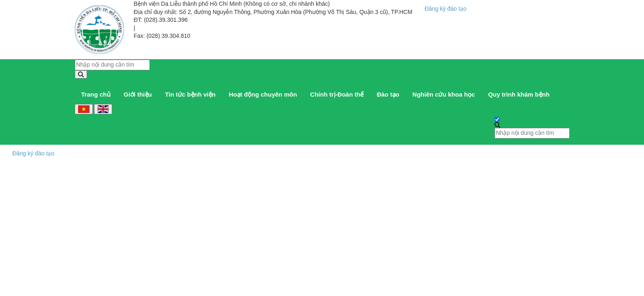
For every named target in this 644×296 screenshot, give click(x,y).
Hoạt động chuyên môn (263, 94)
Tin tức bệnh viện (190, 94)
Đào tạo (388, 94)
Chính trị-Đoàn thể (337, 94)
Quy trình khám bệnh (519, 94)
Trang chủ (96, 94)
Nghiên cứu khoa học (444, 94)
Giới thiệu (138, 94)
